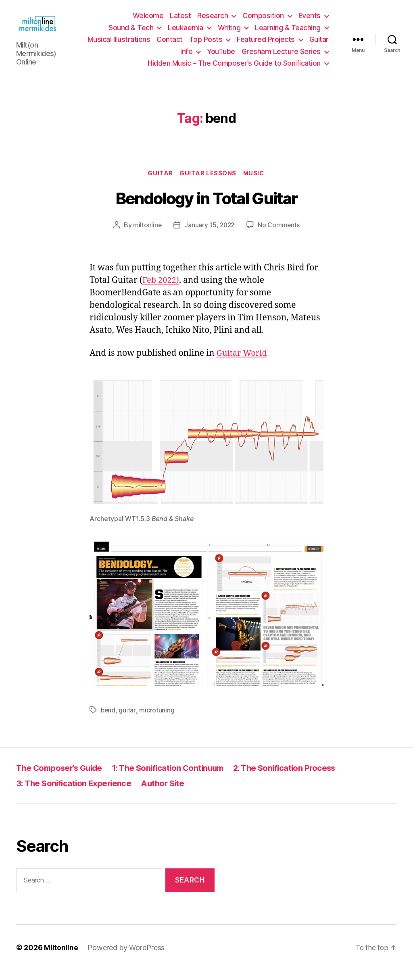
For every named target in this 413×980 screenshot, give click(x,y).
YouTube (221, 56)
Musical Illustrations (119, 44)
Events (310, 20)
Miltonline (61, 957)
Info (186, 56)
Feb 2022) (162, 290)
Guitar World (243, 363)
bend (108, 720)
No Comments (280, 235)
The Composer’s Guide (62, 778)
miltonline (146, 235)
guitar (128, 720)
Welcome (148, 20)
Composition (263, 20)
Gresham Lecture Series (281, 56)
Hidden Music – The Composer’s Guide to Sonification (234, 68)
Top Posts (206, 44)
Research (213, 20)
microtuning (157, 720)
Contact (170, 44)
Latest (180, 20)
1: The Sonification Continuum (175, 778)
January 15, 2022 (209, 235)
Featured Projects (266, 44)
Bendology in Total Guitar (206, 209)
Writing (229, 32)
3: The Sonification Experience (76, 793)
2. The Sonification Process (297, 778)
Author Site (168, 793)
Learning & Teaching (288, 32)
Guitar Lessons (208, 183)
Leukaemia (186, 32)
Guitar (319, 44)
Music (256, 183)
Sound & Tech (131, 32)
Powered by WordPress (126, 957)
